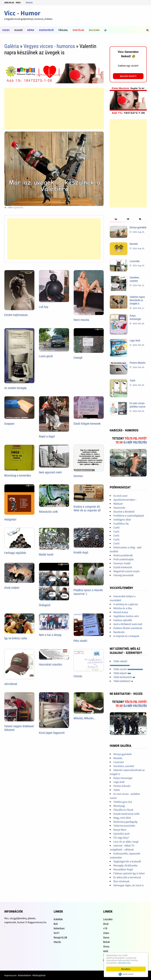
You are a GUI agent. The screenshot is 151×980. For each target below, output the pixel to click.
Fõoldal (63, 30)
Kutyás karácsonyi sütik (126, 814)
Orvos (106, 947)
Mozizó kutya (121, 612)
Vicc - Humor (22, 13)
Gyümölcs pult (122, 834)
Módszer (118, 504)
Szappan (9, 424)
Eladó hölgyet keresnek (87, 424)
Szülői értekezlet (123, 567)
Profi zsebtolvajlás (124, 559)
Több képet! (122, 673)
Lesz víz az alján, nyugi (126, 842)
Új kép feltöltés (135, 442)
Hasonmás (119, 508)
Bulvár (107, 942)
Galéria (12, 46)
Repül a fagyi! (47, 436)
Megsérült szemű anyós (127, 571)
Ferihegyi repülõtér (15, 553)
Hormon (78, 476)
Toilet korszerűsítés (124, 826)
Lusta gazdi (46, 356)
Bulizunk (94, 30)
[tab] (116, 219)
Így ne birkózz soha (16, 638)
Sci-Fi (56, 933)
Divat (106, 924)
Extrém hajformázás (16, 315)
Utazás (57, 942)
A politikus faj (121, 523)
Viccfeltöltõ (46, 30)
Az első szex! (120, 496)
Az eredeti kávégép (15, 388)
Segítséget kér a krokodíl (127, 861)
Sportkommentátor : (125, 500)
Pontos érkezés (138, 363)
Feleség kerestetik (123, 575)
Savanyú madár (122, 563)
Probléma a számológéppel (129, 516)
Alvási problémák (123, 555)
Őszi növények (121, 881)
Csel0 (116, 527)
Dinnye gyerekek (138, 227)
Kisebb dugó (81, 552)
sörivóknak (11, 684)
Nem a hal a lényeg (50, 635)
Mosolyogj (119, 806)
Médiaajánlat (39, 975)
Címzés (78, 676)
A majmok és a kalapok (126, 636)
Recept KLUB (60, 938)
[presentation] (116, 219)
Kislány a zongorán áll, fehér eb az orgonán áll (87, 508)
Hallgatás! (10, 519)
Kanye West (120, 830)
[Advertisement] (54, 109)
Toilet (132, 381)
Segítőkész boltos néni (126, 616)
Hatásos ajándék (123, 620)
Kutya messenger (135, 317)
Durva (106, 938)
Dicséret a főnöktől (124, 512)
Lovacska (135, 261)
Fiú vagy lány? (121, 838)
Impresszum (10, 975)
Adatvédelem (24, 975)
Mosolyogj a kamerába (18, 475)
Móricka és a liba (123, 608)
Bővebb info (125, 963)
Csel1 (116, 531)
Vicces (6, 30)
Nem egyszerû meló (50, 472)
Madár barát (46, 554)
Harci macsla (81, 320)
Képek (31, 30)
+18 (105, 928)
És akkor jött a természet (127, 877)
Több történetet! (124, 677)
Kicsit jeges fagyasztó (52, 733)
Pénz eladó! (80, 641)
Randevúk (119, 632)
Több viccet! (128, 669)
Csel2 (116, 539)
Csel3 (116, 543)
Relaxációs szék (48, 512)
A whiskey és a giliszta (126, 604)
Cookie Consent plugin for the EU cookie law (126, 974)
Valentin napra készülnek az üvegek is (137, 300)
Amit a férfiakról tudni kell (128, 624)
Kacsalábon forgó (123, 869)
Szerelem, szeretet (135, 279)
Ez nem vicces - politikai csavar (138, 405)
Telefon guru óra (123, 802)
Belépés (29, 3)
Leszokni (108, 919)
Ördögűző (45, 605)
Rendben (126, 969)
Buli (56, 924)
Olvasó (18, 30)
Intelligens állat (122, 520)
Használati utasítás (50, 664)
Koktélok (78, 30)
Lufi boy (44, 307)
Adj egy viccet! (128, 76)
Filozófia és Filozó (123, 810)
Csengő (78, 358)
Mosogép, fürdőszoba (125, 865)
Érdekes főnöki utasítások (128, 628)
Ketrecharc (59, 928)
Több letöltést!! (123, 681)
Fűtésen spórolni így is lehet (129, 873)
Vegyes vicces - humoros (49, 46)
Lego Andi (135, 340)
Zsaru (106, 933)
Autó (106, 951)
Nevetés (134, 244)
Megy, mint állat (122, 818)
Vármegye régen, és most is (129, 885)
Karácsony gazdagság (125, 822)
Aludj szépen (12, 588)
